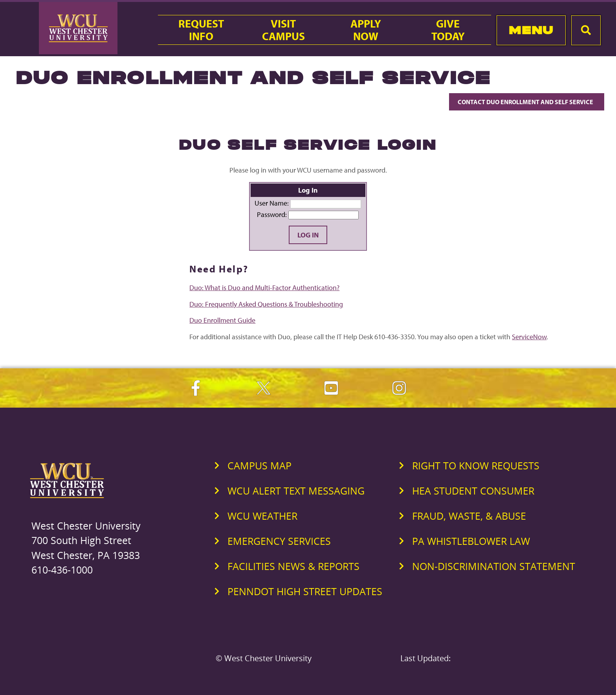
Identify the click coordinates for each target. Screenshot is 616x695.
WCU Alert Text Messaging (296, 491)
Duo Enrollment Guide (222, 320)
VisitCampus (283, 30)
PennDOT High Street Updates (305, 591)
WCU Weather (262, 516)
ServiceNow (529, 337)
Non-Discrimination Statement (494, 566)
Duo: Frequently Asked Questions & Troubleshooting (266, 304)
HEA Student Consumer (473, 491)
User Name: (272, 203)
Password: (272, 214)
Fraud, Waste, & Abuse (469, 516)
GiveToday (448, 30)
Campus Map (259, 465)
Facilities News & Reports (293, 566)
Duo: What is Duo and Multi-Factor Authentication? (264, 288)
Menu (531, 30)
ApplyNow (366, 30)
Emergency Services (279, 541)
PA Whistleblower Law (471, 541)
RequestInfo (201, 30)
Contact (527, 102)
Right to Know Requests (476, 465)
